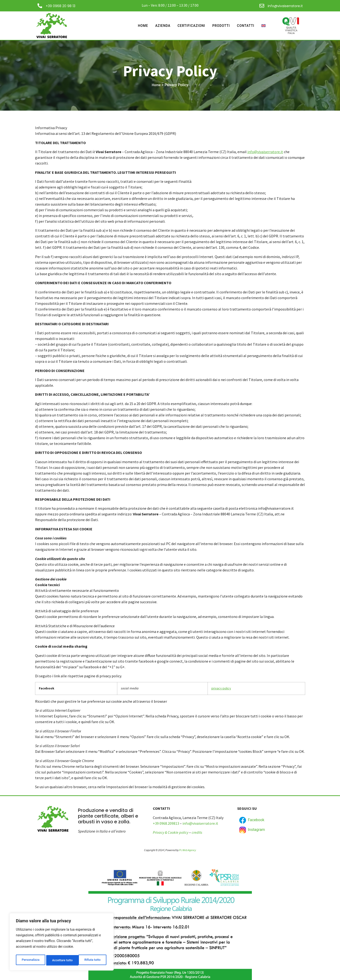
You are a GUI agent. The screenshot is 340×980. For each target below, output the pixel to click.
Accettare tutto (91, 960)
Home (137, 26)
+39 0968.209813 (166, 823)
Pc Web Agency (188, 850)
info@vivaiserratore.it (285, 6)
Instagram (252, 830)
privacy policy (221, 688)
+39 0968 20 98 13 (61, 6)
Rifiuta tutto (60, 960)
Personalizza (30, 960)
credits (197, 832)
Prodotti (219, 26)
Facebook (251, 820)
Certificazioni (188, 26)
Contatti (245, 26)
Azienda (158, 26)
